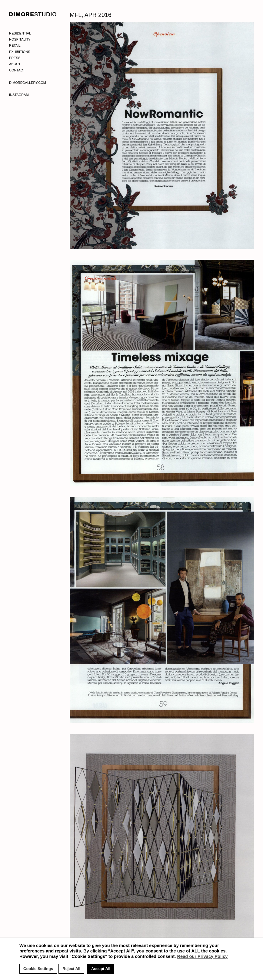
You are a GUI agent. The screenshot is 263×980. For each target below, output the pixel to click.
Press (15, 58)
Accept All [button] (101, 969)
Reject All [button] (71, 969)
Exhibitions (20, 52)
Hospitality (20, 39)
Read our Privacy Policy (202, 956)
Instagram (19, 95)
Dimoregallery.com (28, 83)
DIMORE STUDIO (33, 14)
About (15, 64)
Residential (20, 33)
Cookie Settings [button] (38, 969)
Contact (17, 70)
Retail (15, 45)
